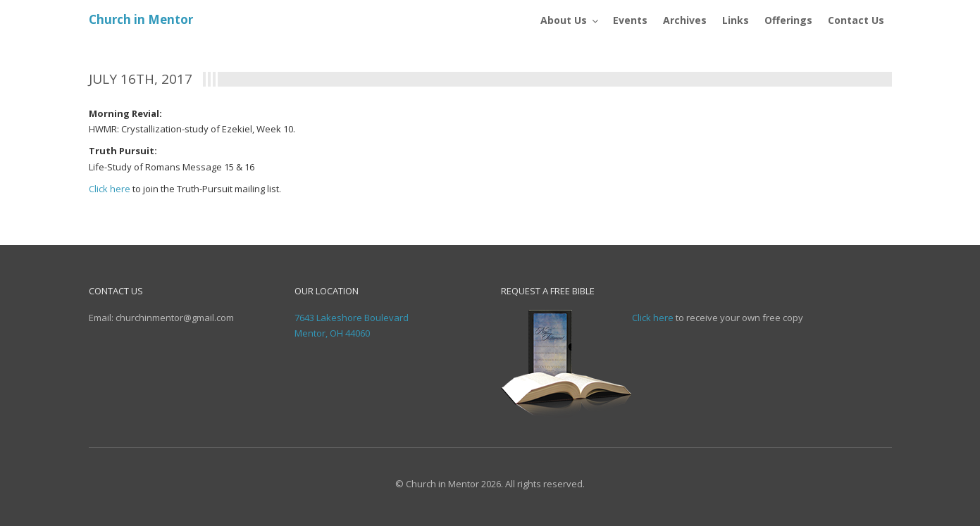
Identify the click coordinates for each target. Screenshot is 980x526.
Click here (110, 189)
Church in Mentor (141, 19)
